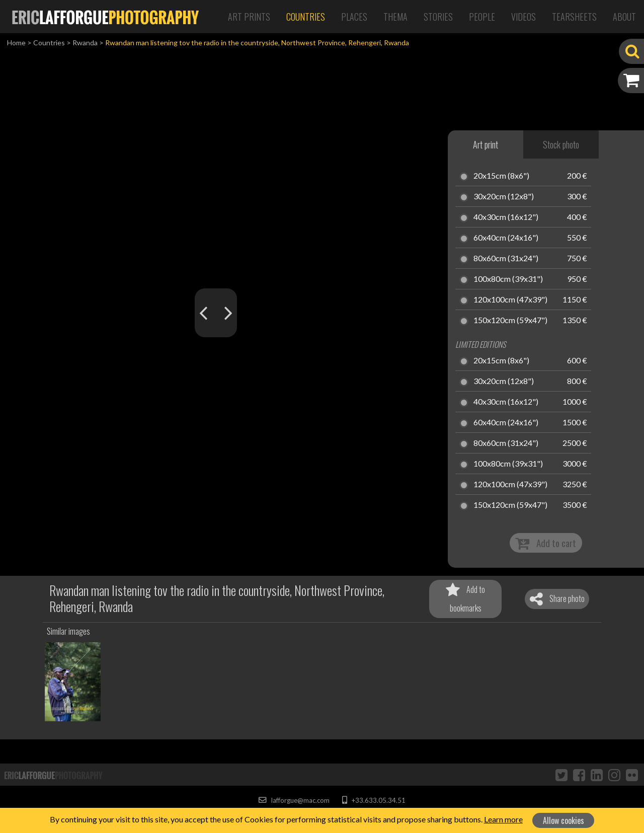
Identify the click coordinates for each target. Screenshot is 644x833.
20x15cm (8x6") (501, 176)
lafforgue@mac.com (294, 800)
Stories (438, 17)
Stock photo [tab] (561, 144)
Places (354, 17)
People (482, 17)
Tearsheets (574, 17)
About (624, 17)
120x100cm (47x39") (510, 300)
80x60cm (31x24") (506, 259)
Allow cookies (563, 820)
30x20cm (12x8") (504, 197)
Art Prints (249, 17)
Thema (395, 17)
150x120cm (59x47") (510, 321)
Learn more (503, 819)
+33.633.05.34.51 (374, 800)
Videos (524, 17)
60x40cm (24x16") (506, 238)
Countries (306, 17)
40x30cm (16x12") (506, 217)
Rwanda (85, 43)
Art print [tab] (486, 144)
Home (16, 43)
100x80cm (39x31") (508, 279)
